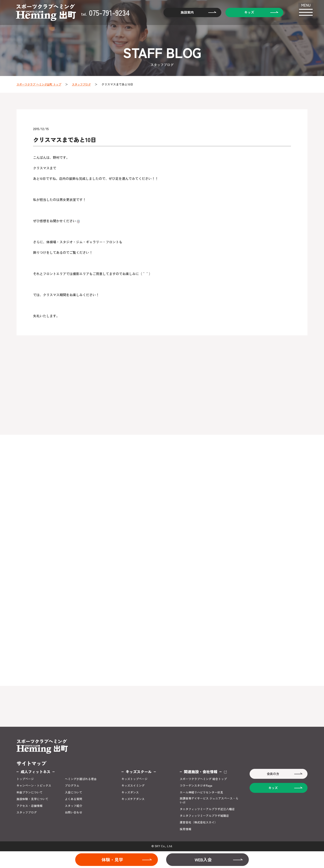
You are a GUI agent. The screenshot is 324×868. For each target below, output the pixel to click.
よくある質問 (74, 799)
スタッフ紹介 (74, 806)
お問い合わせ (74, 813)
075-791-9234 (106, 13)
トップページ (25, 779)
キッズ (246, 13)
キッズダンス (130, 793)
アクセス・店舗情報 (30, 806)
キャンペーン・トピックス (34, 786)
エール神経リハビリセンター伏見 (201, 793)
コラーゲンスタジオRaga (196, 786)
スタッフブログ (85, 84)
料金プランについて (30, 793)
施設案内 (184, 13)
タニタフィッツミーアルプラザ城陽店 (204, 816)
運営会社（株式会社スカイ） (199, 823)
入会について (74, 793)
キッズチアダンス (133, 799)
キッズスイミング (133, 786)
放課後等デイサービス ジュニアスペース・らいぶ (209, 801)
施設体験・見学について (32, 799)
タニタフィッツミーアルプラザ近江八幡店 (207, 810)
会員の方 (272, 774)
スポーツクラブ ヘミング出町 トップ (40, 84)
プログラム (72, 786)
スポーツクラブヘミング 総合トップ (203, 779)
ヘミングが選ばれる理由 (81, 779)
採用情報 (186, 830)
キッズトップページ (135, 779)
